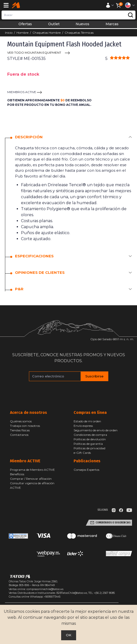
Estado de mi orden (87, 421)
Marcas (112, 24)
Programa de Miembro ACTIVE (32, 470)
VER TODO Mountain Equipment (34, 53)
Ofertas (25, 24)
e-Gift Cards (82, 453)
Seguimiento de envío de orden (96, 430)
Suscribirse (94, 376)
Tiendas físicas (20, 430)
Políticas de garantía (88, 444)
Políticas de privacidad (89, 448)
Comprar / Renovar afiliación (31, 479)
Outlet (54, 24)
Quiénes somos (21, 421)
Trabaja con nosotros (25, 426)
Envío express (83, 426)
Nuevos (82, 24)
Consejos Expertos (86, 470)
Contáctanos (19, 435)
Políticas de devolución (90, 439)
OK (69, 635)
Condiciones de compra (90, 435)
